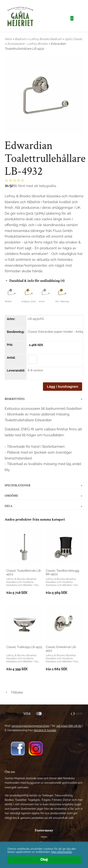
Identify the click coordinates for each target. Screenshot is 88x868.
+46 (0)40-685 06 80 (69, 726)
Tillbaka (14, 692)
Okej (44, 860)
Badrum (21, 39)
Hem (8, 39)
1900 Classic (74, 39)
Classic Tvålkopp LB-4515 (24, 647)
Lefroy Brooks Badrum (46, 39)
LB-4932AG (36, 319)
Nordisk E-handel (45, 730)
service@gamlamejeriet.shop (30, 726)
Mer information (62, 852)
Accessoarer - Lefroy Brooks (28, 44)
